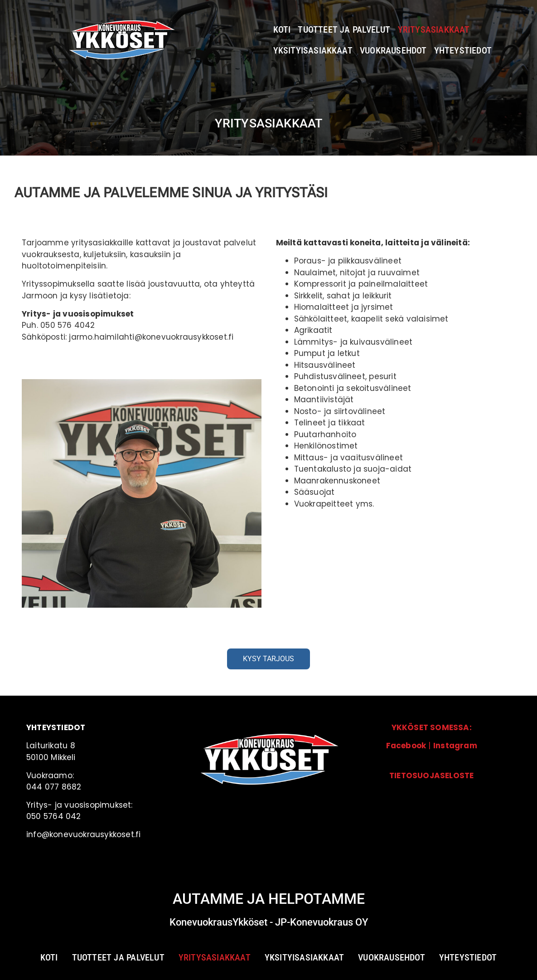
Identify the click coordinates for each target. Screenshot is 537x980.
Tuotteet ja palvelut (344, 29)
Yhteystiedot (463, 50)
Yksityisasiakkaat (313, 50)
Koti (282, 29)
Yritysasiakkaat (434, 29)
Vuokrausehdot (393, 50)
